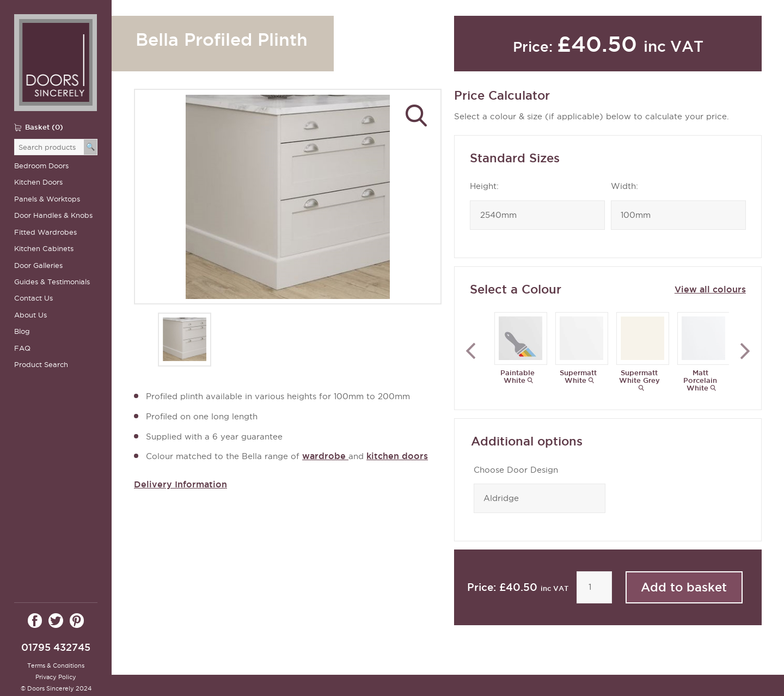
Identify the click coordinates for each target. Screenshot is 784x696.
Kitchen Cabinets (44, 249)
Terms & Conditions (56, 666)
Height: (484, 186)
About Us (30, 315)
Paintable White (517, 376)
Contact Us (33, 298)
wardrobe (325, 456)
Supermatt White (578, 376)
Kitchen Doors (38, 182)
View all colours (710, 289)
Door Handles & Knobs (53, 215)
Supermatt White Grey (639, 376)
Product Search (41, 365)
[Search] (91, 147)
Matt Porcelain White (700, 380)
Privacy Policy (56, 677)
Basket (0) (44, 127)
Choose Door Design (516, 470)
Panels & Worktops (47, 199)
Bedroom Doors (41, 166)
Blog (22, 331)
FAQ (22, 348)
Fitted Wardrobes (45, 232)
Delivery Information (180, 484)
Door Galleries (38, 265)
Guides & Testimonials (52, 282)
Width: (624, 186)
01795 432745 (56, 647)
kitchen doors (397, 456)
